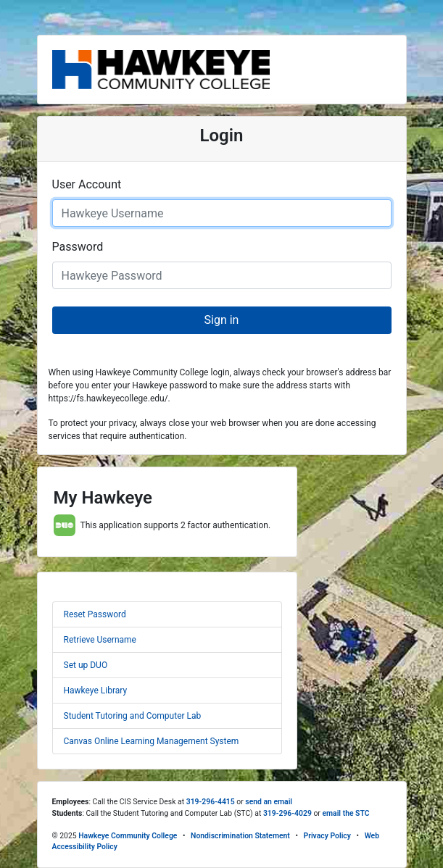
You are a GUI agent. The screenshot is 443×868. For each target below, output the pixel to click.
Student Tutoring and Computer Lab (133, 716)
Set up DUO (86, 665)
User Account (87, 184)
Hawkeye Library (96, 690)
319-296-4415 (211, 802)
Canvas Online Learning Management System (152, 741)
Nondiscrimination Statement (240, 836)
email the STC (345, 813)
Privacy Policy (327, 836)
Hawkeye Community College (128, 836)
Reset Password (95, 614)
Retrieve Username (100, 640)
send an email (269, 802)
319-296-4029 (287, 813)
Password (78, 247)
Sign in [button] (222, 320)
